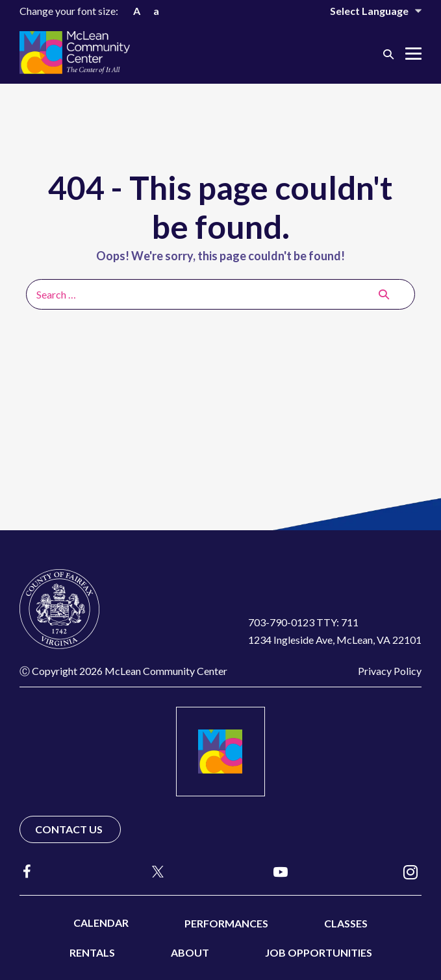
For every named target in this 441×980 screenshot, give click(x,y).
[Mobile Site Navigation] (413, 54)
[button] (388, 54)
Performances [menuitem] (226, 923)
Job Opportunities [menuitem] (319, 952)
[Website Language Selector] (367, 11)
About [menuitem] (190, 952)
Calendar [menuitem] (101, 923)
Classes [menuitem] (346, 923)
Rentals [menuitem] (92, 952)
